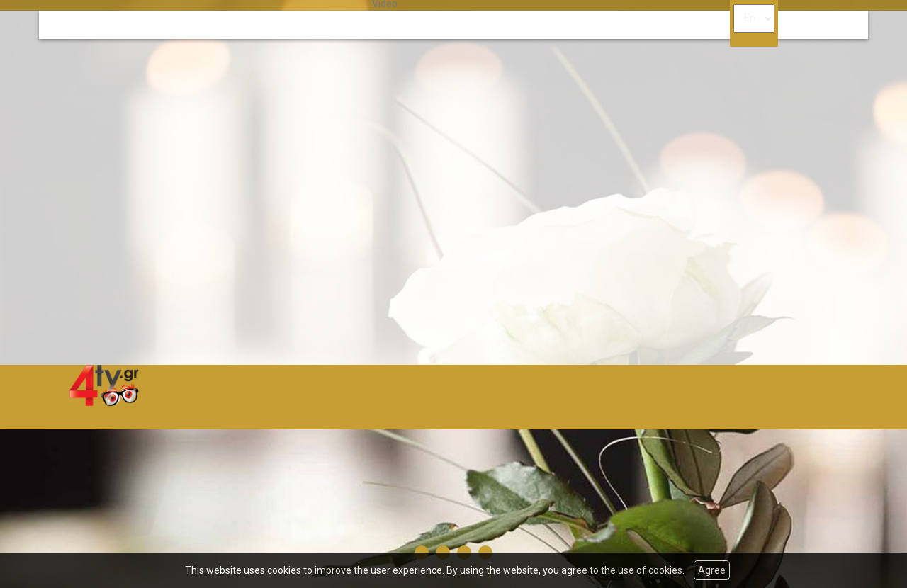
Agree (712, 570)
